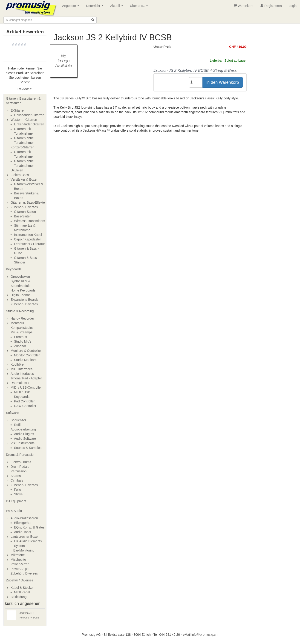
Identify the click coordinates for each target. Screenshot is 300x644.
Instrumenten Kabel (28, 235)
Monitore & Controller (26, 351)
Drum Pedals (20, 467)
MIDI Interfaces (22, 369)
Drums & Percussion (21, 455)
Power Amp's (20, 569)
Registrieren (271, 6)
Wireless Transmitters (30, 221)
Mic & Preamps (22, 332)
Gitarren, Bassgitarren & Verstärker (23, 101)
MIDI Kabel (22, 592)
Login (293, 6)
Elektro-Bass (20, 175)
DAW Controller (25, 406)
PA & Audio (14, 511)
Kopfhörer (18, 364)
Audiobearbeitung (23, 429)
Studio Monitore (25, 360)
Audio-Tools (22, 532)
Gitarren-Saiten (25, 212)
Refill (18, 425)
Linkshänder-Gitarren (29, 115)
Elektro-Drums (21, 462)
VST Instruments (23, 443)
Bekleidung (19, 597)
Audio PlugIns (24, 434)
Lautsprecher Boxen (25, 537)
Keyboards (14, 269)
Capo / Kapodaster (27, 239)
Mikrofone (18, 555)
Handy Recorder (22, 318)
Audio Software (25, 439)
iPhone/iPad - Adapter (26, 378)
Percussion (19, 471)
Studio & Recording (20, 311)
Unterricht (95, 7)
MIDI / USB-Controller (26, 387)
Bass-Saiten (23, 216)
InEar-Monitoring (23, 550)
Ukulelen (17, 170)
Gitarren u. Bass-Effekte (28, 202)
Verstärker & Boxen (25, 179)
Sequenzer (18, 420)
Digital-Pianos (20, 295)
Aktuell (118, 7)
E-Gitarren (18, 110)
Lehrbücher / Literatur (29, 244)
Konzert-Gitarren (22, 147)
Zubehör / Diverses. (25, 207)
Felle (17, 490)
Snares (16, 476)
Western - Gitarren (24, 120)
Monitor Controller (27, 355)
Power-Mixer (20, 564)
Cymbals (17, 480)
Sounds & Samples (28, 448)
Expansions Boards (25, 300)
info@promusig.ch (204, 635)
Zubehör (20, 346)
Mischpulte (18, 560)
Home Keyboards (23, 290)
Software (12, 413)
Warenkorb (244, 6)
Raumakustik (20, 383)
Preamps (20, 337)
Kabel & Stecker (22, 588)
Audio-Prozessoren (24, 518)
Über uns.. (140, 7)
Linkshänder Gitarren (29, 124)
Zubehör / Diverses (24, 304)
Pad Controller (24, 401)
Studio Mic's (23, 341)
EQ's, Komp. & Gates (29, 527)
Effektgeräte (23, 523)
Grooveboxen (20, 277)
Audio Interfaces (22, 374)
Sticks (18, 494)
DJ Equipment (16, 501)
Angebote (72, 7)
